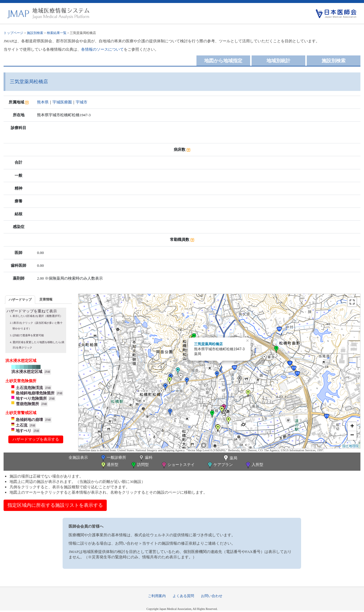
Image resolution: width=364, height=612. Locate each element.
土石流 (22, 425)
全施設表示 (78, 457)
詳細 (47, 372)
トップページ (13, 33)
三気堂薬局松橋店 (208, 344)
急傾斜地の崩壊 (29, 420)
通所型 (109, 465)
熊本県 (43, 102)
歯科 (145, 458)
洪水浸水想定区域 (27, 372)
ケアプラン (220, 465)
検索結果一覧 (57, 33)
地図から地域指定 (223, 61)
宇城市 (82, 102)
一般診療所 (113, 458)
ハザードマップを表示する (36, 439)
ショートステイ (178, 465)
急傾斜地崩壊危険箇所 (35, 393)
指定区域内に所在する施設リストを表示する (55, 505)
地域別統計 (278, 61)
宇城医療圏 (62, 102)
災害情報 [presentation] (46, 299)
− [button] (352, 436)
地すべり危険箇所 (31, 398)
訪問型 (140, 465)
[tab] (20, 299)
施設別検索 (35, 33)
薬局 (230, 458)
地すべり (24, 431)
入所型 (254, 465)
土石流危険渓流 (29, 388)
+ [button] (352, 427)
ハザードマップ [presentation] (20, 300)
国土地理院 (350, 446)
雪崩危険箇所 (27, 404)
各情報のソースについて (102, 49)
